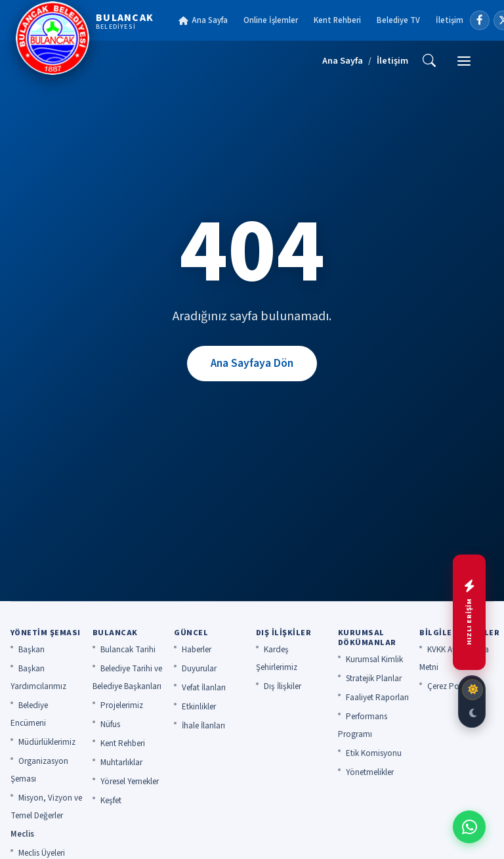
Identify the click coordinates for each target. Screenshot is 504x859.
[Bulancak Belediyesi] (85, 38)
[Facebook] (480, 20)
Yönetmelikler (370, 772)
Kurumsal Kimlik (374, 660)
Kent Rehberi (337, 20)
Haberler (197, 650)
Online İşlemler (271, 20)
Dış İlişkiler (283, 686)
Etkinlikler (199, 707)
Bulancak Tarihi (128, 650)
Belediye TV (398, 20)
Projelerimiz (122, 705)
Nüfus (110, 724)
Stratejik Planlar (374, 679)
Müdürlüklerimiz (47, 742)
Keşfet (111, 801)
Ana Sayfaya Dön (252, 363)
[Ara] (429, 61)
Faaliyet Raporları (377, 698)
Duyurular (199, 669)
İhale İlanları (203, 726)
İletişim (450, 20)
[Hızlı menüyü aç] (469, 612)
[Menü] (464, 61)
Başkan (31, 650)
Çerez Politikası (454, 686)
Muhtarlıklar (121, 763)
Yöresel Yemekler (130, 782)
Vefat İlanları (204, 688)
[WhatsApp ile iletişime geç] (469, 827)
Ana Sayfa (203, 20)
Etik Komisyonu (374, 753)
